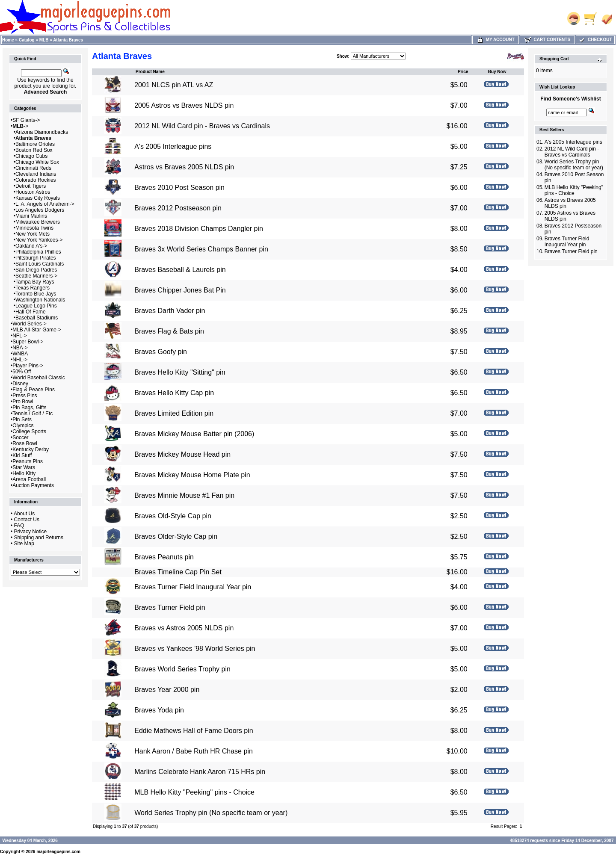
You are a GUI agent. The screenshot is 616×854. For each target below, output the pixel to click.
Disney (20, 384)
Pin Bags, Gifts (29, 408)
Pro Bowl (23, 402)
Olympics (23, 426)
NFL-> (20, 336)
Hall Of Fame (31, 312)
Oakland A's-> (31, 246)
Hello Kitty (24, 473)
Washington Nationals (40, 300)
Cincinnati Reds (33, 168)
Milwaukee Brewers (38, 222)
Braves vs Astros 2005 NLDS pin (184, 628)
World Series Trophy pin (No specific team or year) (211, 813)
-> (20, 126)
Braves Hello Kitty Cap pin (174, 393)
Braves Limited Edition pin (174, 413)
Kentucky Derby (31, 449)
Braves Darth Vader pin (170, 311)
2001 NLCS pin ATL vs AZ (174, 85)
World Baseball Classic (39, 378)
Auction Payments (33, 485)
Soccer (20, 437)
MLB (44, 40)
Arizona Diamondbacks (42, 132)
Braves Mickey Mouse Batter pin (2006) (194, 434)
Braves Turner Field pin (170, 607)
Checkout (595, 40)
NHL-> (20, 360)
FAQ (19, 526)
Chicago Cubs (31, 156)
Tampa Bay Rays (35, 282)
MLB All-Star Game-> (37, 330)
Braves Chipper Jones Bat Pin (180, 290)
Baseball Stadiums (37, 318)
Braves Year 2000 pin (167, 690)
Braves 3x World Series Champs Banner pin (201, 249)
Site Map (24, 544)
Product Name (150, 72)
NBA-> (20, 348)
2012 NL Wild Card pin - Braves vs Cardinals (202, 126)
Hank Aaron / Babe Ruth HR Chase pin (194, 751)
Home (8, 40)
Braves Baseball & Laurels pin (180, 270)
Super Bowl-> (28, 342)
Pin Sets (22, 420)
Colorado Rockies (36, 180)
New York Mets (33, 234)
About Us (24, 514)
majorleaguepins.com (58, 852)
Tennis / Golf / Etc (33, 414)
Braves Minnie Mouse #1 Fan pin (184, 495)
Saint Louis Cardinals (40, 264)
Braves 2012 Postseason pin (178, 208)
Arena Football (29, 479)
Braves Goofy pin (161, 352)
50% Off (22, 372)
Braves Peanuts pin (164, 557)
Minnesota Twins (34, 228)
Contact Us (27, 520)
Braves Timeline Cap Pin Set (178, 572)
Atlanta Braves (68, 40)
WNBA (20, 354)
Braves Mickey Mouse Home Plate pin (192, 475)
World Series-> (29, 324)
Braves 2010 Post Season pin (179, 188)
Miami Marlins (31, 216)
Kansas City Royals (38, 198)
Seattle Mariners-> (36, 276)
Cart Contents (547, 40)
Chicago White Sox (37, 162)
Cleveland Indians (36, 174)
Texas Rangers (33, 288)
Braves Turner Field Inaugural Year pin (193, 587)
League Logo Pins (36, 306)
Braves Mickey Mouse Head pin (182, 454)
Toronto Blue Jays (36, 294)
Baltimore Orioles (35, 144)
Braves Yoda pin (159, 710)
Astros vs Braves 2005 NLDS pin (184, 167)
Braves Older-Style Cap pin (176, 536)
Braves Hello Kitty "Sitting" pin (180, 372)
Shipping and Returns (39, 538)
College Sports (29, 431)
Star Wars (24, 467)
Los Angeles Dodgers (40, 210)
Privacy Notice (31, 532)
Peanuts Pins (28, 461)
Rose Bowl (25, 443)
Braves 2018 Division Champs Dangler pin (199, 229)
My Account (496, 40)
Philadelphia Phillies (38, 252)
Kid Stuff (22, 455)
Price (463, 72)
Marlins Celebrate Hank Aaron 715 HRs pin (200, 772)
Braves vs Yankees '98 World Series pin (195, 649)
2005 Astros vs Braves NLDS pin (184, 105)
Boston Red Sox (34, 150)
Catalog (27, 40)
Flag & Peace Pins (34, 390)
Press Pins (25, 396)
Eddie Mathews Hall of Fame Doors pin (194, 731)
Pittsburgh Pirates (36, 258)
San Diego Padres (36, 270)
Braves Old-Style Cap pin (173, 516)
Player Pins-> (28, 366)
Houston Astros (33, 192)
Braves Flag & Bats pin (169, 331)
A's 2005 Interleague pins (173, 146)
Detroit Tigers (31, 186)
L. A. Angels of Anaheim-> (45, 204)
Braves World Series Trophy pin (182, 669)
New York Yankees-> (39, 240)
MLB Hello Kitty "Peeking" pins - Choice (194, 792)
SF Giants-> (26, 120)
